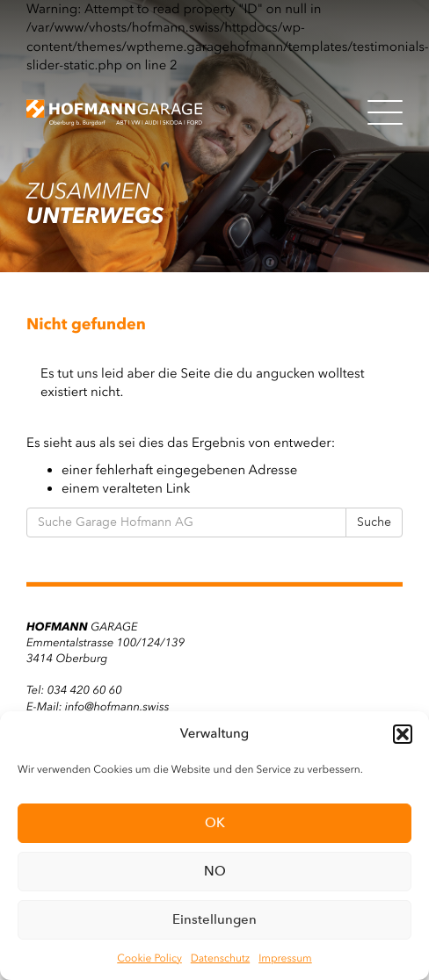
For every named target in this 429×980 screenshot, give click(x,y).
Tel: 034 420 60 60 (74, 691)
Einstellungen (214, 919)
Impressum (285, 958)
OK (215, 823)
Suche (374, 522)
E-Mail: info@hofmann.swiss (98, 707)
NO (215, 871)
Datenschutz (220, 958)
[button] (403, 734)
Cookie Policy (149, 958)
